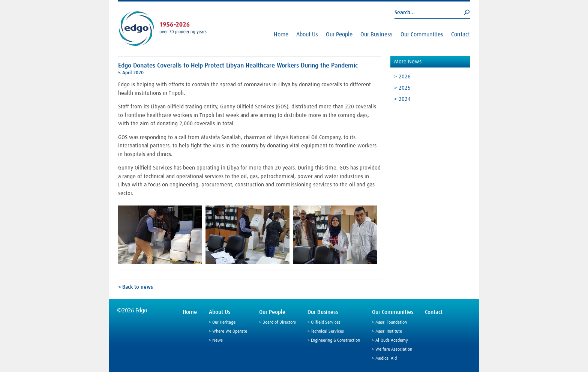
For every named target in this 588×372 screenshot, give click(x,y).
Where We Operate (230, 331)
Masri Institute (389, 331)
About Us (307, 34)
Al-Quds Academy (392, 340)
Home (281, 34)
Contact (460, 34)
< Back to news (136, 287)
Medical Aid (386, 358)
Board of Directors (279, 322)
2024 (405, 99)
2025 (405, 88)
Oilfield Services (326, 322)
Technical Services (327, 331)
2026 (405, 77)
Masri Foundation (391, 322)
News (217, 340)
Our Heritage (224, 322)
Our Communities (422, 34)
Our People (339, 34)
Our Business (376, 34)
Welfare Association (394, 349)
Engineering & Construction (335, 340)
